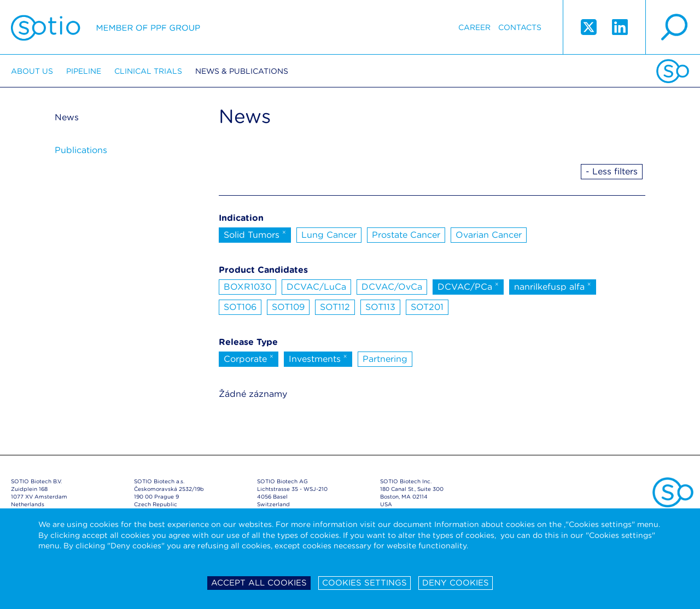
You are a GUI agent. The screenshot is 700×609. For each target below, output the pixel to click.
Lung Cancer (329, 235)
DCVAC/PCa (468, 286)
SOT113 (380, 307)
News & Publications (242, 71)
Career (474, 27)
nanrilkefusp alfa (553, 286)
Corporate (249, 358)
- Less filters (612, 171)
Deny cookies (456, 583)
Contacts (520, 27)
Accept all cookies (259, 583)
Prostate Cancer (406, 235)
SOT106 (240, 307)
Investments (318, 358)
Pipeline (84, 71)
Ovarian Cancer (489, 235)
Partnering (385, 359)
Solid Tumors (255, 234)
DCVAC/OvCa (392, 287)
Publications (81, 150)
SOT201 (427, 307)
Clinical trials (148, 71)
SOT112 (335, 307)
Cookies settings (364, 583)
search (673, 27)
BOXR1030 (247, 287)
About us (32, 71)
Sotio (106, 27)
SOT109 (288, 307)
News (67, 117)
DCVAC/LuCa (316, 287)
